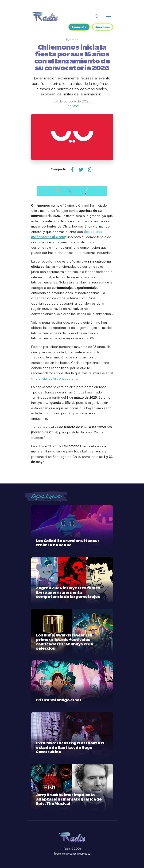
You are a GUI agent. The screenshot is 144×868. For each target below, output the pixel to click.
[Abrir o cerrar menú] (108, 16)
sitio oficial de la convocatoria (54, 378)
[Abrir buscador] (97, 16)
